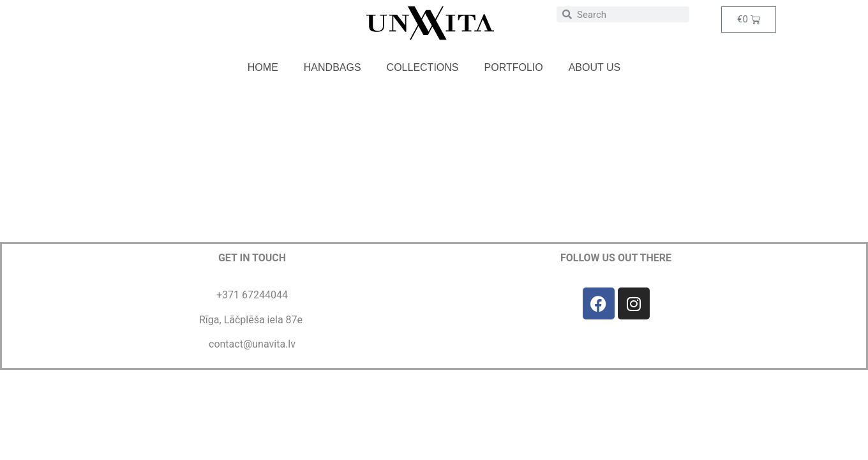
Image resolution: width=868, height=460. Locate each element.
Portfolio (514, 67)
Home (263, 67)
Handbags (333, 67)
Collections (423, 67)
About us (595, 67)
